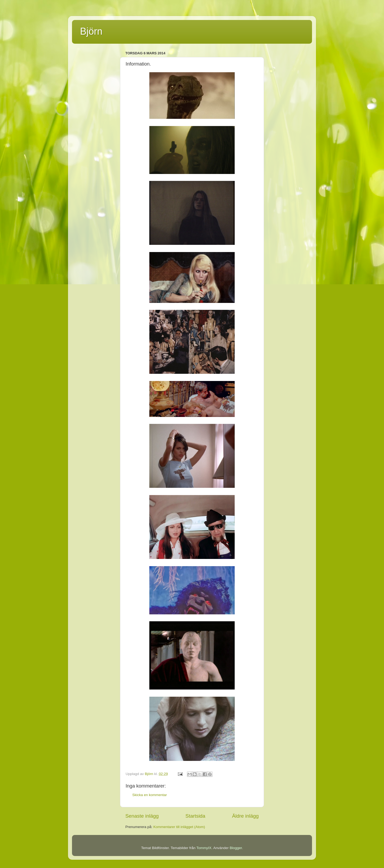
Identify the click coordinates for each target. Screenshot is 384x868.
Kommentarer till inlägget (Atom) (179, 827)
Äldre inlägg (245, 816)
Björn (91, 31)
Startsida (195, 816)
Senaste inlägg (142, 816)
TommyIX (204, 848)
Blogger (236, 848)
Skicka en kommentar (150, 795)
